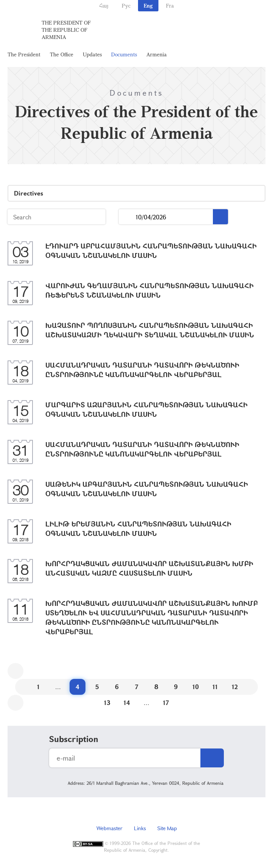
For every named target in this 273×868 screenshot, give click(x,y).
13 (107, 703)
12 (235, 687)
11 (215, 687)
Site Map (167, 828)
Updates (92, 54)
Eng (148, 5)
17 (166, 703)
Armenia (157, 54)
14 (127, 703)
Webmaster (109, 828)
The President (24, 54)
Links (140, 828)
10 (196, 687)
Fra (170, 5)
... (127, 217)
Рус (126, 5)
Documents (124, 54)
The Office (62, 54)
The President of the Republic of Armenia (66, 30)
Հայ (104, 5)
